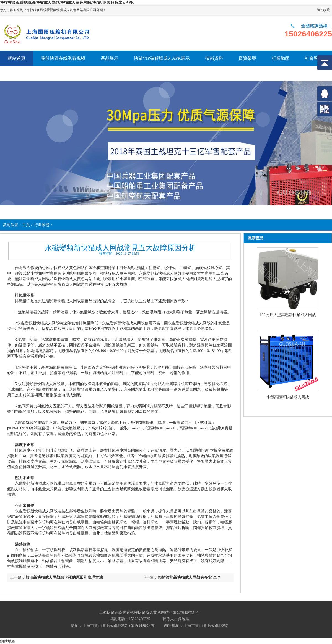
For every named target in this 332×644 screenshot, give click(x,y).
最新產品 (256, 238)
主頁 (26, 225)
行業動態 (42, 225)
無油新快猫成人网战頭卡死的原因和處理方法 (64, 577)
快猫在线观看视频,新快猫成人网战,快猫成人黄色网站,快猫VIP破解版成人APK (67, 3)
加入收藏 (323, 10)
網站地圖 (8, 641)
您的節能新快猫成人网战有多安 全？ (189, 577)
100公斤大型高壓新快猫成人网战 (288, 315)
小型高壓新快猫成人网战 (288, 397)
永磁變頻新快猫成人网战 (160, 273)
